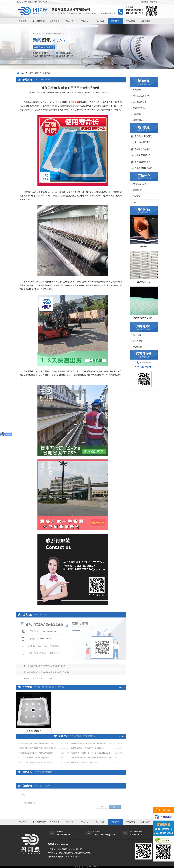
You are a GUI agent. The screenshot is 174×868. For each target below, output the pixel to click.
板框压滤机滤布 (34, 731)
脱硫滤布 (144, 247)
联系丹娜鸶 (146, 21)
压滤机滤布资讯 (140, 102)
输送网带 (70, 21)
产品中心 (85, 21)
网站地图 (144, 2)
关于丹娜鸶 (130, 21)
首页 (31, 73)
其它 (135, 203)
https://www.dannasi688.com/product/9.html (53, 92)
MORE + (122, 736)
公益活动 (137, 114)
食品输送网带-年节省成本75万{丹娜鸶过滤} (144, 162)
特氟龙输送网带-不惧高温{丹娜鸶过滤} (143, 156)
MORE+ (122, 687)
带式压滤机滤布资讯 (142, 96)
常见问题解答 (139, 120)
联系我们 (153, 2)
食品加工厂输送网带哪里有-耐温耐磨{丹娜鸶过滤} (144, 136)
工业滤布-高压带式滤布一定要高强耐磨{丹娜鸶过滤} (143, 149)
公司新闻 (46, 73)
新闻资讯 (115, 21)
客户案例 (100, 21)
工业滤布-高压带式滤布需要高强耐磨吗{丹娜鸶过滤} (143, 143)
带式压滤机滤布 (39, 21)
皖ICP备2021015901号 (90, 867)
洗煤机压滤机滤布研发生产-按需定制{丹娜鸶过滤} (144, 169)
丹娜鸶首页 (24, 21)
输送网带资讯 (139, 108)
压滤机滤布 (54, 21)
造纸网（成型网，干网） (144, 318)
